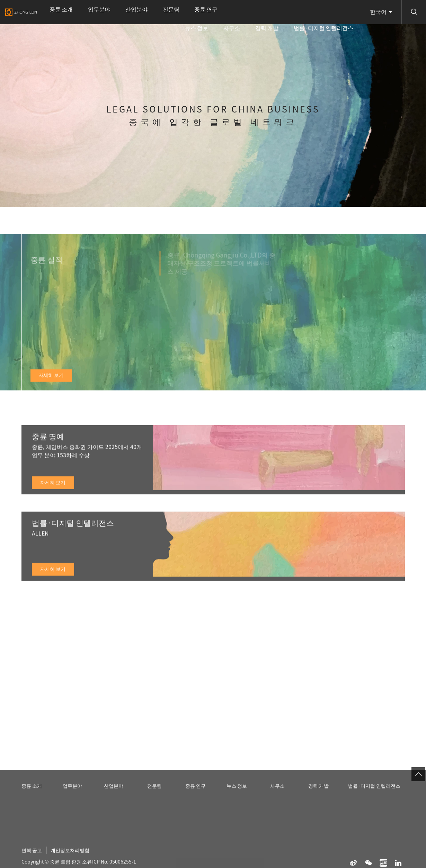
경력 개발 (292, 12)
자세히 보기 (51, 384)
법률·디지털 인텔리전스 (333, 12)
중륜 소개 (54, 12)
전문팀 (124, 12)
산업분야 (103, 12)
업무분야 (79, 12)
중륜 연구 (146, 12)
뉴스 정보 (248, 12)
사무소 (270, 12)
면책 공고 (33, 858)
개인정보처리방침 (76, 858)
